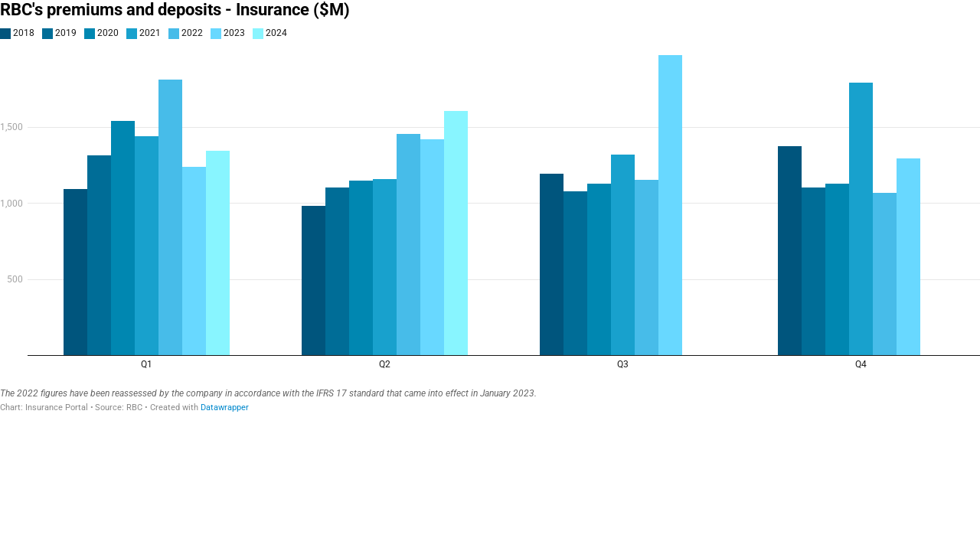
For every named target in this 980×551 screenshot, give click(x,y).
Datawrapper (225, 408)
